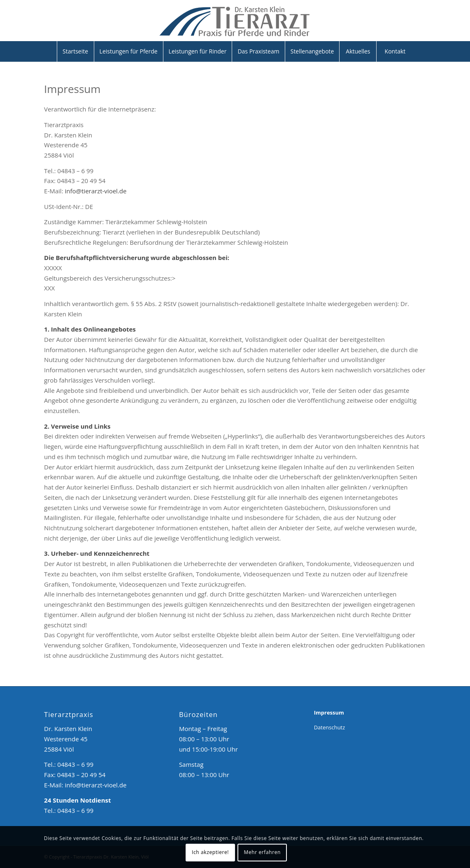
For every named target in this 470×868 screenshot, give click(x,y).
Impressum (329, 713)
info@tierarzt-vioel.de (96, 191)
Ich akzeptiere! (210, 852)
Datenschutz (330, 727)
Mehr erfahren (262, 852)
